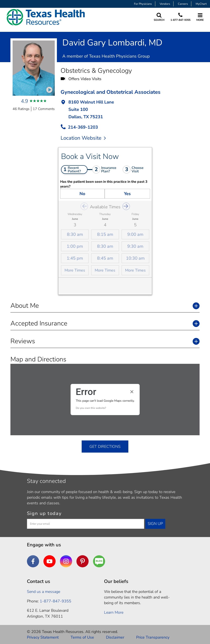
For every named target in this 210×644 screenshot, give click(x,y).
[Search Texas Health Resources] (159, 17)
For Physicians (143, 4)
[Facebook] (33, 561)
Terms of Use (82, 637)
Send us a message (44, 592)
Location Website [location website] (83, 138)
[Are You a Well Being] (99, 561)
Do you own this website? (91, 408)
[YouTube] (50, 561)
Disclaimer (115, 637)
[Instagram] (66, 561)
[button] (130, 110)
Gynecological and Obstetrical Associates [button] (111, 92)
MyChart (201, 4)
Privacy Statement (43, 637)
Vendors (165, 4)
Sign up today (44, 513)
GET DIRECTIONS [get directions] (105, 447)
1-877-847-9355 (180, 20)
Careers (183, 4)
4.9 (24, 101)
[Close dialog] (132, 392)
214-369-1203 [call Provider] (83, 127)
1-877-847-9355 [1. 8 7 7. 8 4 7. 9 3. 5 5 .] (55, 601)
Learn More (114, 612)
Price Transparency (153, 637)
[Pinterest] (83, 561)
